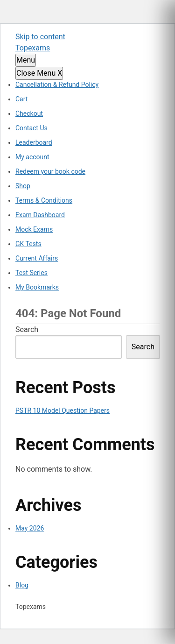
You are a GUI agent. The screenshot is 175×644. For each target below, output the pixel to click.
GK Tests (28, 244)
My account (32, 157)
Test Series (31, 273)
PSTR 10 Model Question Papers (63, 410)
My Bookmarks (37, 287)
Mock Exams (34, 229)
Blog (22, 585)
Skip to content (40, 37)
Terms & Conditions (44, 200)
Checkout (29, 113)
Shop (23, 186)
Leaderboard (34, 142)
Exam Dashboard (40, 215)
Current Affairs (37, 258)
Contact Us (31, 128)
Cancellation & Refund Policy (57, 85)
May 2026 (30, 528)
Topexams (33, 48)
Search (27, 329)
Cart (21, 99)
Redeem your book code (50, 171)
